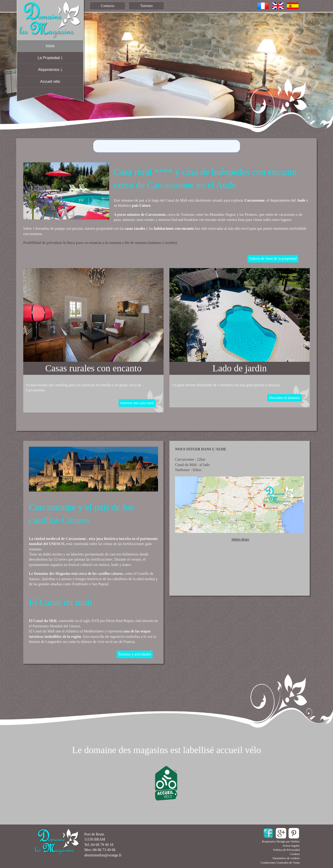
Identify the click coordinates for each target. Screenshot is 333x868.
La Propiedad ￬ (50, 58)
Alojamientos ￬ (50, 70)
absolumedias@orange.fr (103, 855)
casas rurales (135, 228)
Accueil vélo (50, 81)
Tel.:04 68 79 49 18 (99, 845)
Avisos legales (291, 846)
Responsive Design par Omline (281, 841)
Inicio (50, 46)
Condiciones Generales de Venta (280, 863)
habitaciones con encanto (174, 228)
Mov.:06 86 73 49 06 (100, 850)
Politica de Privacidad (286, 850)
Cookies (295, 854)
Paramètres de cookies (286, 858)
